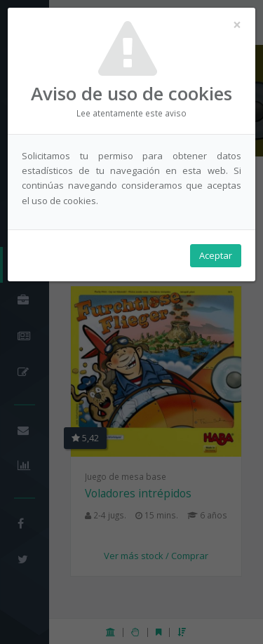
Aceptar (216, 255)
